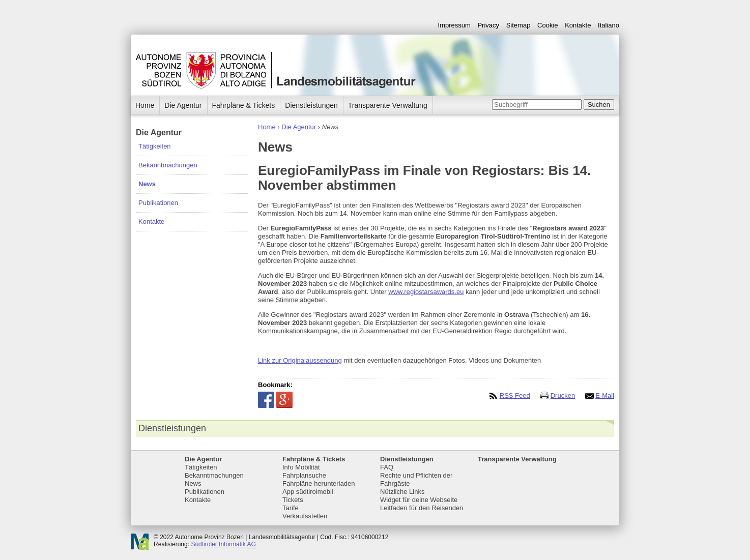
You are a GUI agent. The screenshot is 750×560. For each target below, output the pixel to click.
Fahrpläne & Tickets (244, 105)
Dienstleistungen (311, 105)
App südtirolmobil (308, 492)
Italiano (609, 25)
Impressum (454, 25)
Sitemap (518, 25)
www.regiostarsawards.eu (426, 292)
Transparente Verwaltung (388, 105)
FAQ (387, 467)
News (147, 184)
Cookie (547, 25)
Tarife (291, 508)
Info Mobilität (301, 467)
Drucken (563, 395)
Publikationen (158, 203)
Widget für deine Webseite (419, 500)
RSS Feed (515, 395)
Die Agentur (183, 105)
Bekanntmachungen (168, 165)
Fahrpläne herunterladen (319, 483)
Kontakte (578, 25)
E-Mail (605, 395)
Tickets (293, 500)
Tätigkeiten (155, 146)
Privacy (488, 25)
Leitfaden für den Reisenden (422, 508)
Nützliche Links (402, 492)
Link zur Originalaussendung (300, 360)
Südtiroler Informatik (223, 544)
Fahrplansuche (304, 475)
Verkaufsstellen (305, 516)
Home (267, 127)
